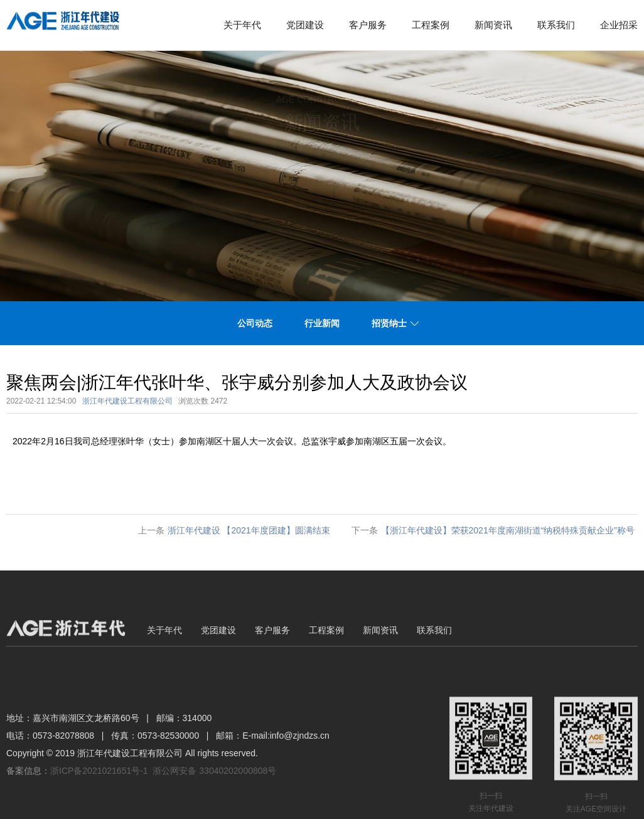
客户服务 (368, 25)
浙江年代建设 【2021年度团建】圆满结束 (249, 530)
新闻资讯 (493, 25)
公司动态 (255, 323)
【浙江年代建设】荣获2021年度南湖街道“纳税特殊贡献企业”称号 (508, 530)
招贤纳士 (389, 323)
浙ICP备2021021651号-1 (99, 806)
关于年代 (242, 25)
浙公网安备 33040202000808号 (214, 806)
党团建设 (305, 25)
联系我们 (556, 25)
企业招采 (619, 25)
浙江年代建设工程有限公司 (127, 401)
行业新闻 (322, 323)
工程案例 (431, 25)
